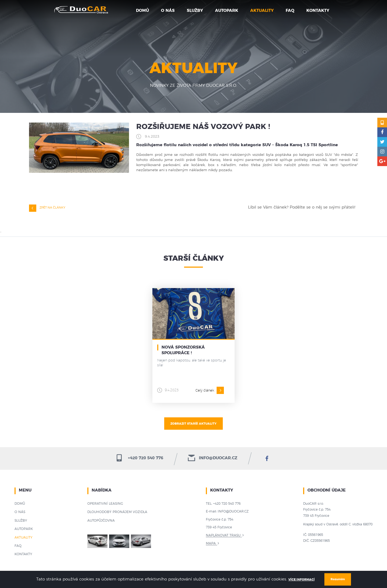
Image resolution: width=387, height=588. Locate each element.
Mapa (211, 543)
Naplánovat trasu (223, 535)
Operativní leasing (105, 504)
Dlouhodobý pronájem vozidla (117, 512)
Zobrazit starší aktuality (193, 424)
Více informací (302, 580)
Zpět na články (47, 208)
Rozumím (338, 579)
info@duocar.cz (213, 458)
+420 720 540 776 (139, 458)
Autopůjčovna (101, 521)
